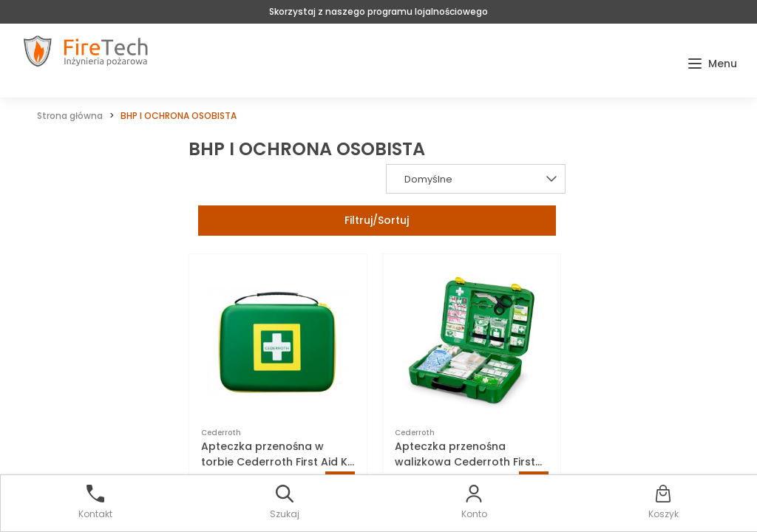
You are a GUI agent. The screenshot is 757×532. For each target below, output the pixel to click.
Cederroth (221, 433)
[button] (712, 64)
